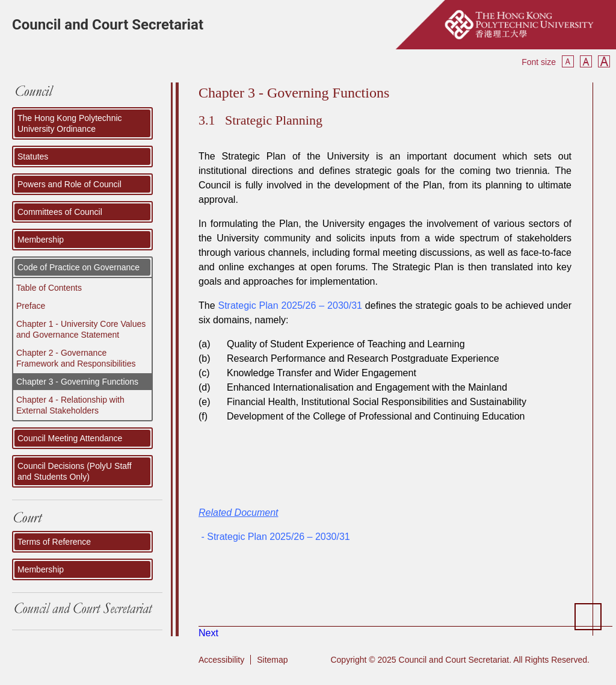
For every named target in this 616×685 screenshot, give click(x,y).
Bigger (604, 61)
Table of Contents (49, 288)
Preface (31, 306)
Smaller (568, 61)
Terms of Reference (54, 542)
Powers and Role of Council (69, 184)
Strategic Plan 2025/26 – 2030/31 (290, 305)
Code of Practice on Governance (79, 267)
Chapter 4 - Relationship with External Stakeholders (70, 405)
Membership (41, 240)
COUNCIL (87, 95)
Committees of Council (60, 212)
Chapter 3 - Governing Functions (77, 382)
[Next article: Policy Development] (208, 633)
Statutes (33, 157)
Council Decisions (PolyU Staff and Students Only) (75, 471)
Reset (586, 61)
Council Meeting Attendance (70, 438)
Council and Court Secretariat (108, 25)
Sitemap (272, 660)
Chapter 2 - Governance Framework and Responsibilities (76, 358)
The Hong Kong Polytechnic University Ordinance (70, 123)
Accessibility (221, 660)
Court (87, 519)
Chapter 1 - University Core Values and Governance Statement (81, 329)
